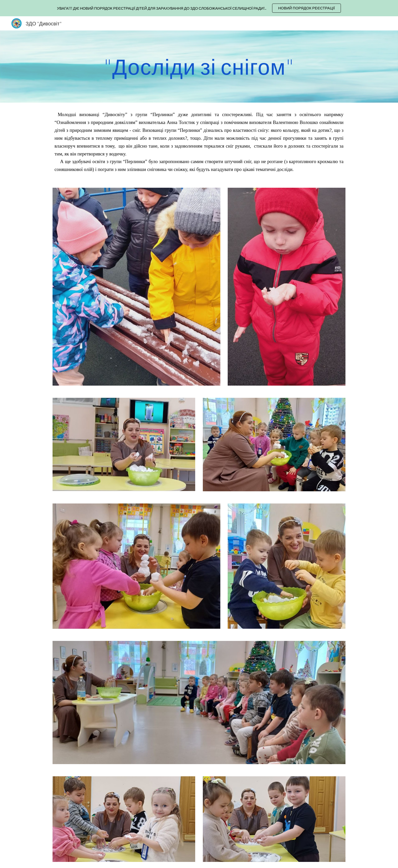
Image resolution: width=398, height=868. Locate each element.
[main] (199, 66)
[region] (199, 8)
